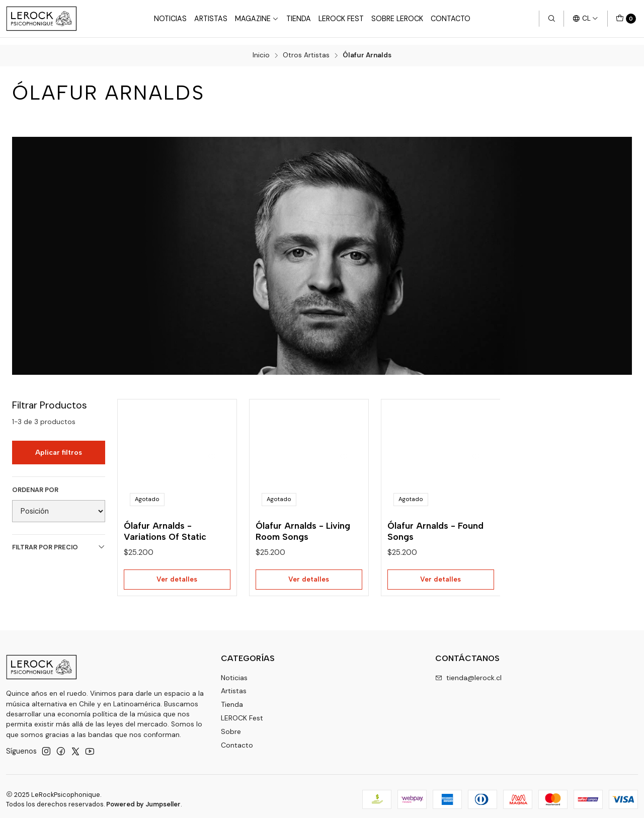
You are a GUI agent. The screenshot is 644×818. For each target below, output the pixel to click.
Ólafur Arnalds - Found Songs (435, 525)
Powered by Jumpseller (143, 798)
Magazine (257, 19)
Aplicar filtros (59, 445)
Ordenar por (35, 483)
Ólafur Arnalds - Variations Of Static (165, 525)
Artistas (211, 19)
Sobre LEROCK (397, 19)
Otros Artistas (306, 49)
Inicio (261, 49)
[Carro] (626, 19)
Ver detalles (177, 576)
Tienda (299, 19)
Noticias (170, 19)
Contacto (451, 19)
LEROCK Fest (242, 711)
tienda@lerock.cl (468, 671)
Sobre (231, 725)
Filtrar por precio (59, 540)
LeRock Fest (341, 19)
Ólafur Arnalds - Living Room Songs (303, 525)
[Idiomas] (585, 19)
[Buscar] (551, 19)
